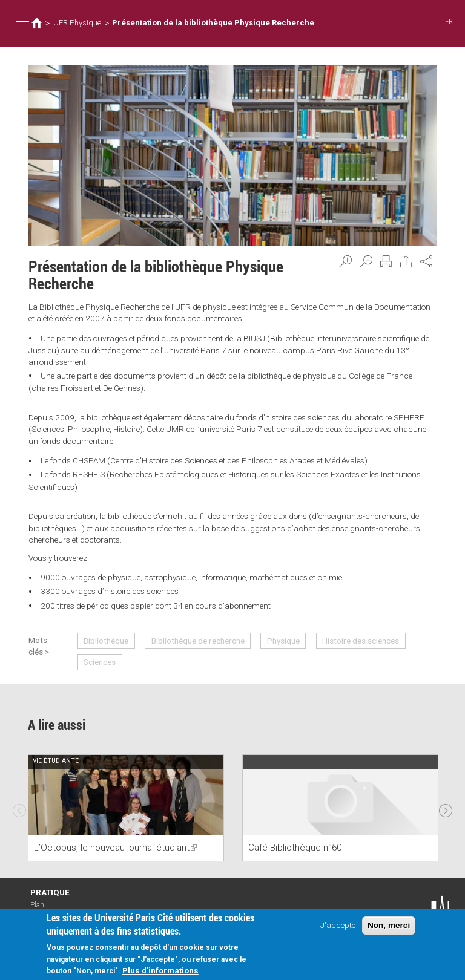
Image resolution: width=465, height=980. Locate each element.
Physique (283, 641)
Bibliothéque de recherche (198, 641)
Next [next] (446, 808)
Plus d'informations (160, 972)
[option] (126, 808)
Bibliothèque (106, 641)
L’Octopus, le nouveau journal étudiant (115, 848)
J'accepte (338, 926)
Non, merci (389, 926)
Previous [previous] (19, 808)
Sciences (100, 662)
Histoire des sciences (361, 641)
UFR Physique (77, 23)
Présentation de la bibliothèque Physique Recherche (213, 23)
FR (449, 21)
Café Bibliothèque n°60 (295, 848)
